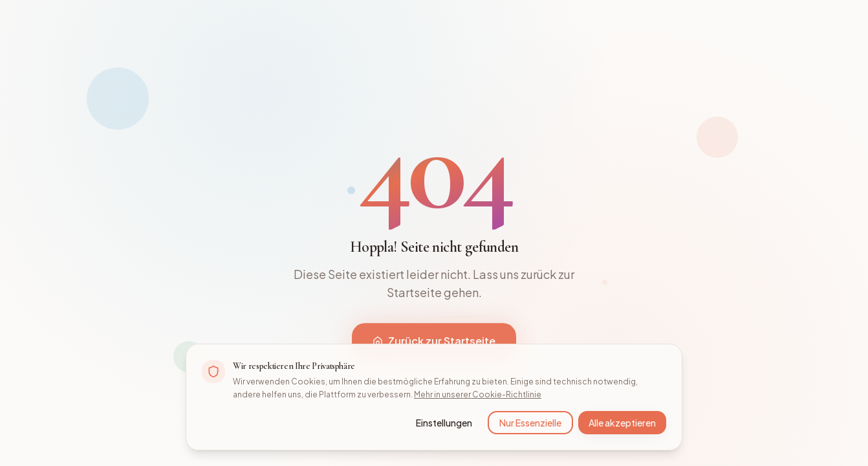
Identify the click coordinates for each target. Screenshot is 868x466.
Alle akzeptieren (622, 423)
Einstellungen (444, 423)
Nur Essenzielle (530, 423)
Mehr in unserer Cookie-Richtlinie (478, 394)
